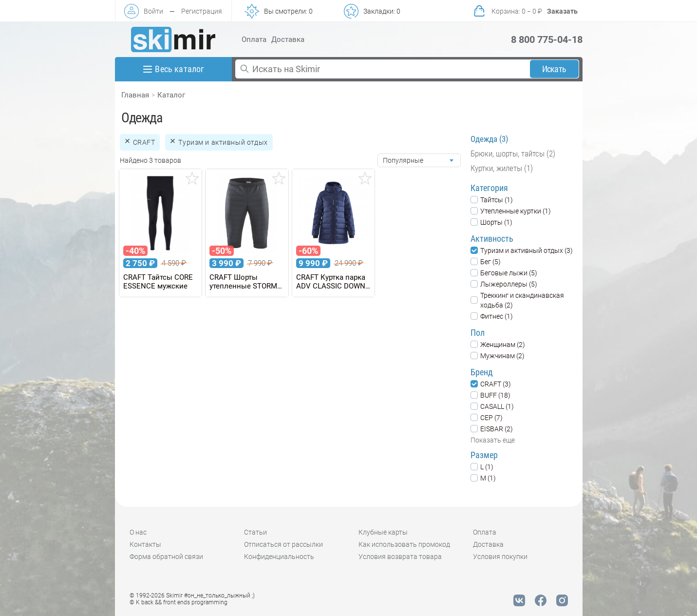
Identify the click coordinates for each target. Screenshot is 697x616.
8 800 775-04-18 (547, 39)
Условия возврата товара (400, 557)
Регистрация (202, 11)
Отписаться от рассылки (283, 544)
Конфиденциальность (279, 557)
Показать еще (493, 440)
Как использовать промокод (404, 544)
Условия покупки (500, 557)
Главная (135, 95)
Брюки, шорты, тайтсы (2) (513, 154)
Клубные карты (383, 532)
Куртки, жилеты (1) (502, 168)
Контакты (145, 544)
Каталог (171, 95)
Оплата (254, 39)
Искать (554, 69)
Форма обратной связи (166, 557)
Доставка (288, 39)
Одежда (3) (489, 139)
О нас (138, 532)
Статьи (255, 532)
